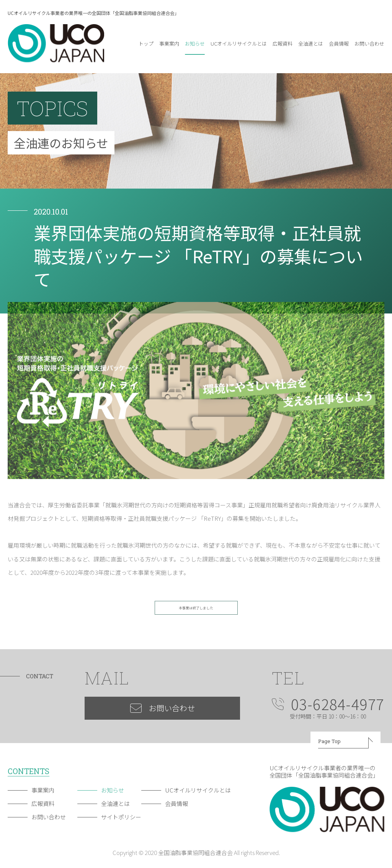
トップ (146, 43)
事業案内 (169, 43)
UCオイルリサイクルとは (239, 43)
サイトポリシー (121, 817)
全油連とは (311, 43)
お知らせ (195, 43)
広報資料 (283, 43)
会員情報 (339, 43)
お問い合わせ (369, 43)
